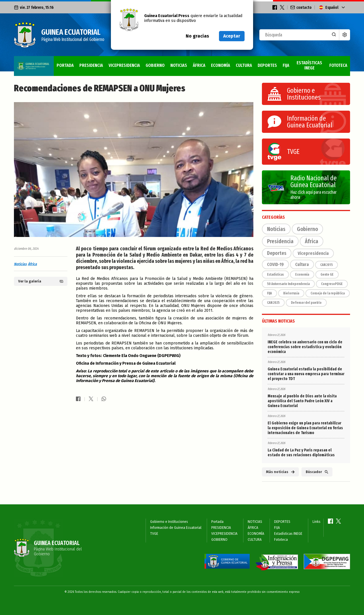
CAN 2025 (273, 303)
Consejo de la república (328, 293)
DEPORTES (250, 63)
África (32, 264)
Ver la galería (41, 281)
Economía (302, 275)
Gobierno (307, 229)
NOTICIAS (152, 63)
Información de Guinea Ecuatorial (176, 528)
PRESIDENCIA (55, 63)
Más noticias (280, 472)
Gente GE (327, 275)
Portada (26, 63)
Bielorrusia (291, 293)
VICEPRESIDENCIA (92, 63)
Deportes (277, 253)
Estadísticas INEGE (300, 63)
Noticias (20, 264)
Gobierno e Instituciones (169, 522)
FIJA (270, 63)
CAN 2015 (326, 265)
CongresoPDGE (332, 284)
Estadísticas (275, 275)
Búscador (317, 472)
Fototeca (337, 63)
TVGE (154, 534)
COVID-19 (275, 264)
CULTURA (224, 63)
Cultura (302, 264)
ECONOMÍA (198, 63)
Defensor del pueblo (306, 303)
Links (317, 522)
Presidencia (280, 241)
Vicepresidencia (313, 253)
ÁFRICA (174, 63)
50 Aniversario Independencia (288, 284)
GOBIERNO (126, 63)
